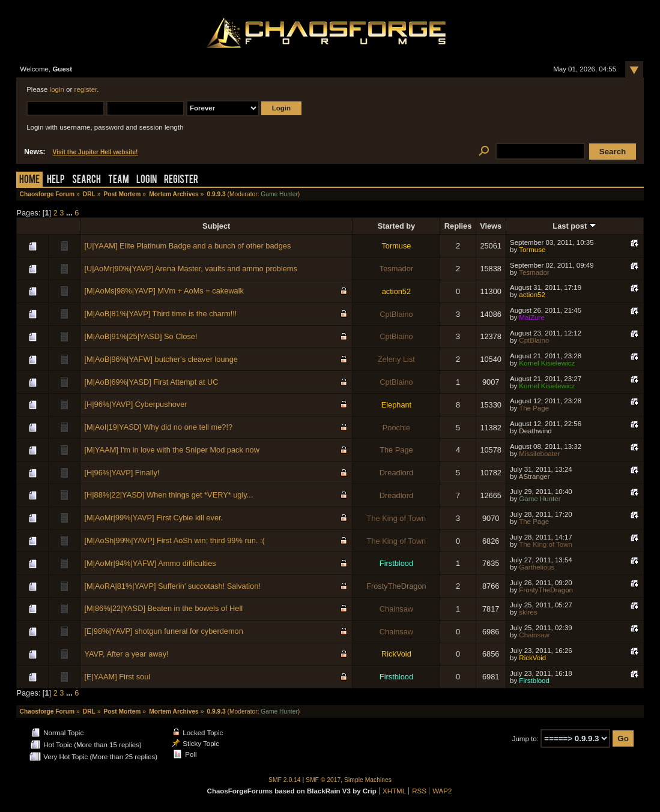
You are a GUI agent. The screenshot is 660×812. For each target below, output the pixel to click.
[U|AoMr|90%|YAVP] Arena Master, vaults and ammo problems (190, 269)
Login (147, 180)
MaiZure (531, 317)
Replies (458, 226)
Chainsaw (396, 609)
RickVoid (396, 654)
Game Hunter (279, 194)
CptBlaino (396, 314)
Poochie (396, 428)
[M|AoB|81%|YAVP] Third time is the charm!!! (160, 314)
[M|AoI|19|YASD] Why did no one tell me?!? (158, 427)
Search (86, 180)
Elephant (397, 405)
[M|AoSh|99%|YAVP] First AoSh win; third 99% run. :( (174, 540)
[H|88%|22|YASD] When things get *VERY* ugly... (168, 495)
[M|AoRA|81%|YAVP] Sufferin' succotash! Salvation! (172, 586)
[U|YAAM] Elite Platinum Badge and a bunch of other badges (187, 246)
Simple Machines (368, 780)
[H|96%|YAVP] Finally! (122, 473)
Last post (574, 226)
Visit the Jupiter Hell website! (95, 152)
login (57, 89)
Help (56, 180)
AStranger (534, 477)
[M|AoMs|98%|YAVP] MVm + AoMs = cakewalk (164, 291)
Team (119, 180)
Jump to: (525, 739)
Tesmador (396, 269)
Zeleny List (396, 359)
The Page (534, 408)
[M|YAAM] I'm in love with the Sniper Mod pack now (171, 450)
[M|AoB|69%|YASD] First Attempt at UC (151, 382)
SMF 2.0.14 (285, 780)
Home (29, 180)
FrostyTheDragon (396, 586)
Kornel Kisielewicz (547, 363)
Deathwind (535, 431)
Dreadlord (396, 473)
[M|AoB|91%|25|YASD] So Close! (141, 336)
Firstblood (396, 563)
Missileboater (539, 454)
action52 (396, 291)
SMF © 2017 (323, 780)
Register (181, 180)
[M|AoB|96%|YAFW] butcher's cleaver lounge (161, 359)
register (86, 89)
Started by (397, 226)
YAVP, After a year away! (126, 654)
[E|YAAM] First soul (117, 677)
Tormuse (396, 246)
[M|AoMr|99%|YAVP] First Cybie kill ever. (153, 518)
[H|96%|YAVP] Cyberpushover (135, 404)
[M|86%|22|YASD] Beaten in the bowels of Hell (163, 608)
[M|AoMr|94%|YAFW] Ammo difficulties (150, 563)
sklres (528, 612)
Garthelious (537, 567)
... (70, 213)
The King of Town (397, 518)
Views (491, 226)
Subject (216, 226)
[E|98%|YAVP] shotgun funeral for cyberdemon (163, 631)
